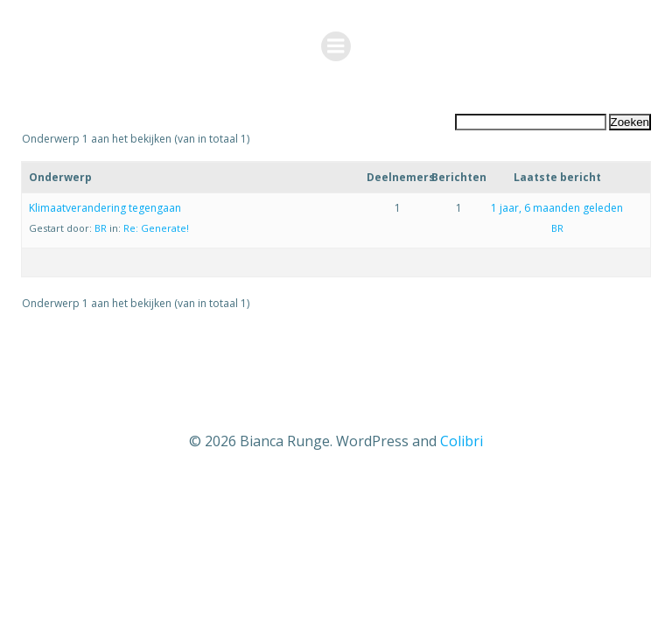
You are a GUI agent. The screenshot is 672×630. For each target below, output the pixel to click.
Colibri (462, 441)
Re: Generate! (156, 228)
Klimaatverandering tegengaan (105, 208)
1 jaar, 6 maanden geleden (557, 208)
